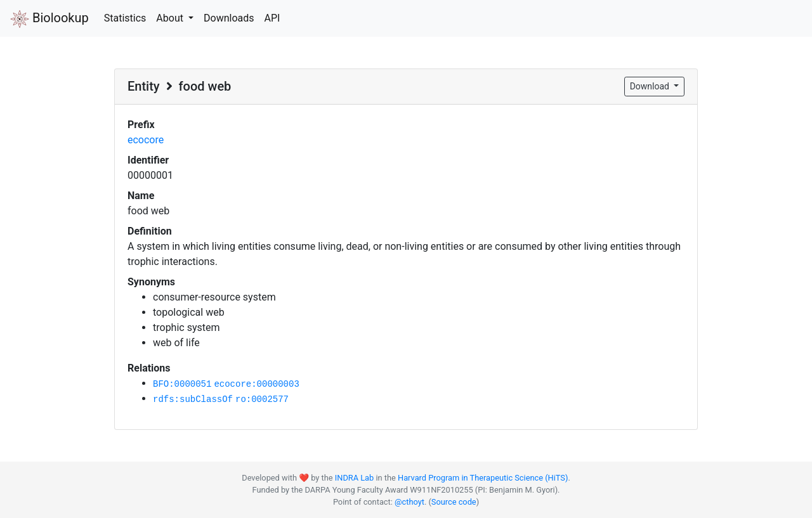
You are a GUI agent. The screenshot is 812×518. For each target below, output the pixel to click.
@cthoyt (409, 502)
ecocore (146, 140)
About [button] (171, 18)
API (272, 18)
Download (651, 86)
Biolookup (49, 19)
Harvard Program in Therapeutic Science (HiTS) (483, 478)
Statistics (125, 18)
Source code (454, 502)
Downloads (229, 18)
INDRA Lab (354, 478)
